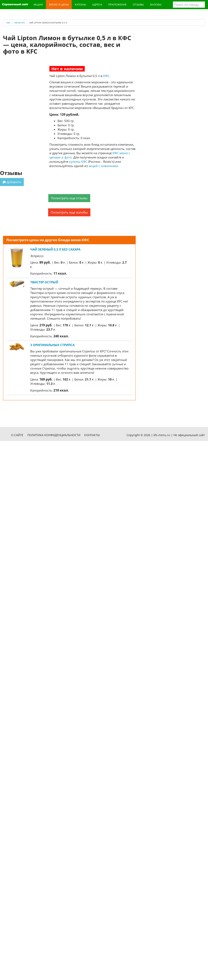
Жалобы (156, 4)
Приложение (117, 4)
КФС (106, 76)
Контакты (92, 435)
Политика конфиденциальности (54, 435)
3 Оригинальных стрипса (52, 345)
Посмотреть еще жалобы (69, 212)
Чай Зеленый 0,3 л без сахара (55, 249)
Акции (38, 4)
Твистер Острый (44, 282)
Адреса (97, 4)
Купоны (80, 4)
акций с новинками (103, 166)
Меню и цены (59, 4)
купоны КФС (78, 162)
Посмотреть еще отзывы (69, 198)
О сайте (17, 435)
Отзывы (138, 4)
